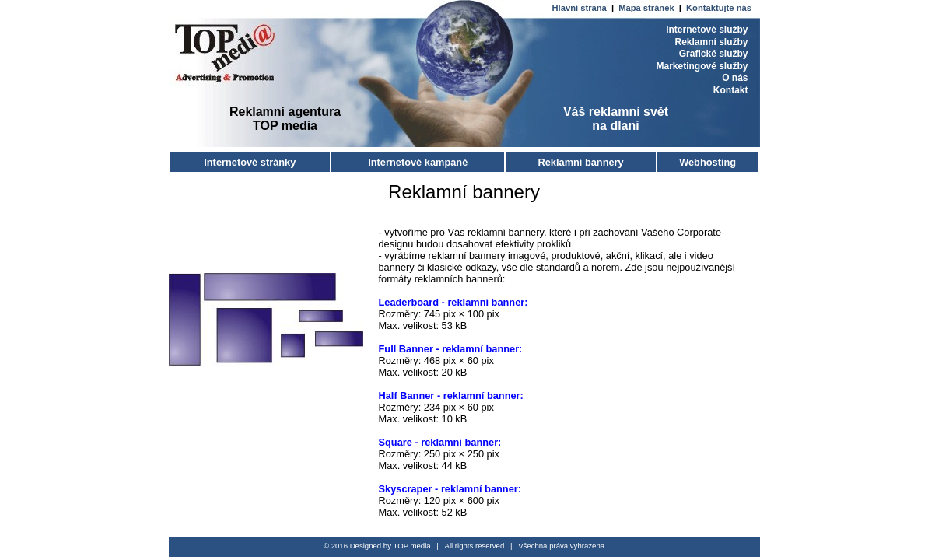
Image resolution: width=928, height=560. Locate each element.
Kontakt (731, 90)
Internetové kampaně (418, 162)
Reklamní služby (711, 42)
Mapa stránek (648, 8)
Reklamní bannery (580, 162)
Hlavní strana (581, 8)
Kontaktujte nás (719, 8)
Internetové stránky (250, 162)
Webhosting (707, 162)
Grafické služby (714, 54)
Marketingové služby (702, 66)
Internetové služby (707, 30)
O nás (735, 78)
